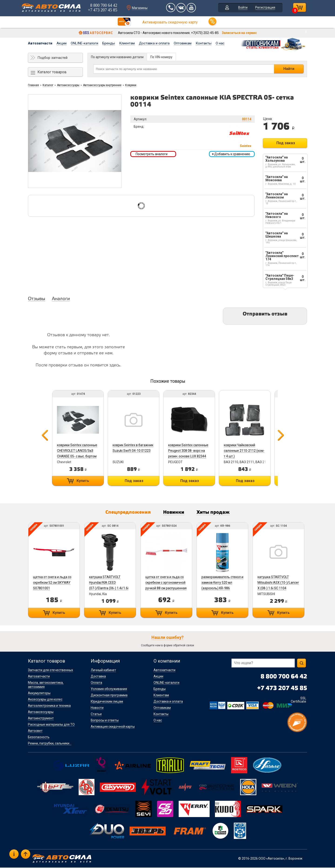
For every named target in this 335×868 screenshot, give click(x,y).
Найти (289, 69)
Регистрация (264, 8)
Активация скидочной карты (113, 727)
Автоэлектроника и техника (49, 706)
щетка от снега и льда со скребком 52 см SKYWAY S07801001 (52, 583)
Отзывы (37, 299)
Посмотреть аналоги (152, 154)
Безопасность (39, 737)
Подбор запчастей (52, 58)
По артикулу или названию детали (117, 57)
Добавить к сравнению (231, 154)
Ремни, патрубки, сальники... (50, 744)
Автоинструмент (41, 719)
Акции (62, 43)
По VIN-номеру (161, 57)
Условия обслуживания (109, 689)
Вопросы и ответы (105, 721)
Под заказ (286, 143)
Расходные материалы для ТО (51, 725)
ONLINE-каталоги (84, 43)
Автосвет (35, 731)
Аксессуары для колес (45, 700)
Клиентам (127, 43)
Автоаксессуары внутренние (102, 85)
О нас (220, 43)
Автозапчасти (40, 43)
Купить (82, 481)
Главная (33, 85)
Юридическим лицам (107, 702)
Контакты (204, 43)
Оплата (96, 683)
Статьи (96, 714)
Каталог (48, 85)
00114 (247, 119)
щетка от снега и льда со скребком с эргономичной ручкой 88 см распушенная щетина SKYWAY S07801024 (167, 589)
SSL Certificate (298, 700)
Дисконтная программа (109, 696)
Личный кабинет (103, 670)
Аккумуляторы (39, 694)
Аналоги (61, 299)
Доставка (98, 677)
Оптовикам (183, 43)
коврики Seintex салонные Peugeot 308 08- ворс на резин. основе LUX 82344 (190, 451)
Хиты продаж (216, 513)
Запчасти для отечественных (50, 670)
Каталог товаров (52, 72)
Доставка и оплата (154, 43)
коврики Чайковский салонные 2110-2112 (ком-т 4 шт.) (247, 451)
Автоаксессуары (68, 85)
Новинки (174, 513)
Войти (241, 8)
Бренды (109, 43)
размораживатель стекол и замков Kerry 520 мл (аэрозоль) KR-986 (224, 583)
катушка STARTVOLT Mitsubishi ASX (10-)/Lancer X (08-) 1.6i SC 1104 (281, 583)
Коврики (131, 85)
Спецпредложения (126, 513)
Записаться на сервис (239, 33)
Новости (97, 708)
